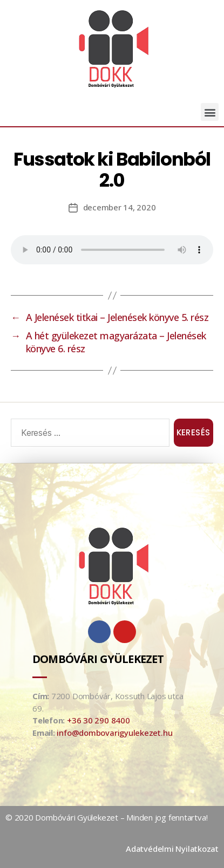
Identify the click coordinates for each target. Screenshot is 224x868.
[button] (210, 112)
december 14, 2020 (120, 207)
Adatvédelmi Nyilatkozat (172, 849)
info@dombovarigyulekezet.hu (114, 733)
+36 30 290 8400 (99, 720)
